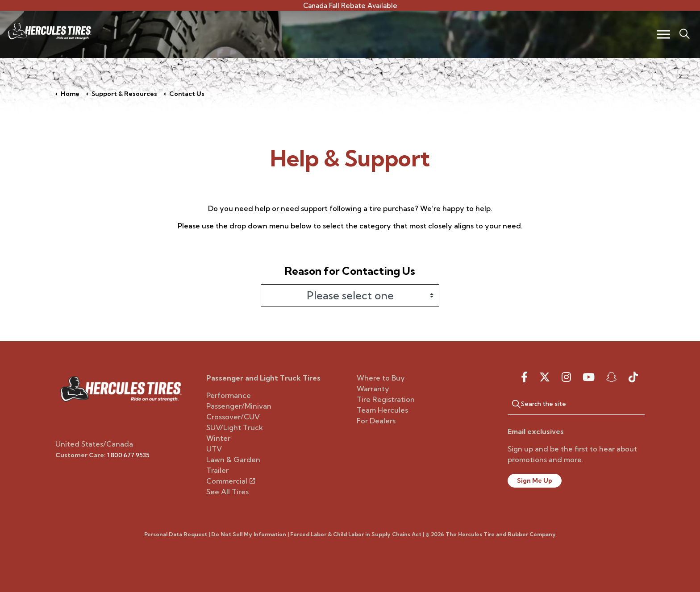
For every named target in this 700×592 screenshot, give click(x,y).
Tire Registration (386, 399)
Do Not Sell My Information (249, 534)
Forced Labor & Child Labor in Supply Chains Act (356, 534)
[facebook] (524, 377)
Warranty (373, 389)
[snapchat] (612, 377)
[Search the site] (576, 404)
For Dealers (376, 421)
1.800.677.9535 (128, 455)
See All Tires (227, 492)
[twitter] (545, 377)
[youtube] (589, 377)
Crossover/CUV (233, 417)
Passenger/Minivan (239, 406)
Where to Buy (381, 378)
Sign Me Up (535, 480)
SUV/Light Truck (235, 427)
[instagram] (566, 377)
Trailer (217, 470)
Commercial (231, 481)
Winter (218, 438)
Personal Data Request (176, 534)
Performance (229, 395)
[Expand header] (663, 34)
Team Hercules (382, 410)
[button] (512, 404)
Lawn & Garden (233, 460)
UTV (214, 449)
